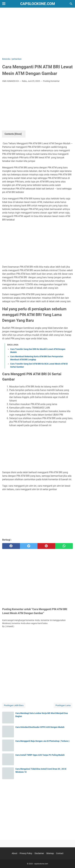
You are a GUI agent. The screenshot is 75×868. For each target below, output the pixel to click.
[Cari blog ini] (71, 4)
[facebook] (11, 546)
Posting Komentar (51, 81)
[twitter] (29, 546)
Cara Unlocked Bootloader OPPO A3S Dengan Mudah (40, 727)
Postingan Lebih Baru (14, 705)
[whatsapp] (64, 546)
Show (18, 134)
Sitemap (50, 853)
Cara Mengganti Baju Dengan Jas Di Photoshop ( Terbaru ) (42, 741)
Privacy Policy (26, 853)
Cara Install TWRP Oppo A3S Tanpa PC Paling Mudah (40, 755)
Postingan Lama (63, 705)
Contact (60, 853)
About (15, 853)
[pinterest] (46, 546)
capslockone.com (38, 4)
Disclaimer (39, 853)
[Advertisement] (37, 33)
